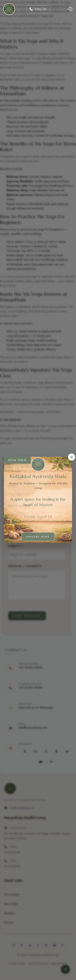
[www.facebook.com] (28, 751)
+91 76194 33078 (34, 668)
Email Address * (17, 526)
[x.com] (49, 751)
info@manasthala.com (36, 728)
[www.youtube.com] (44, 762)
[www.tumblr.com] (60, 751)
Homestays (12, 894)
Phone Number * (17, 506)
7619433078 (12, 852)
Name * (10, 486)
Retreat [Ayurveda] (9, 913)
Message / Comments (21, 566)
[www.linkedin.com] (71, 751)
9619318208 (12, 866)
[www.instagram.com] (39, 751)
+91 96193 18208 (34, 688)
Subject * (12, 546)
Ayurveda (11, 904)
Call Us (38, 9)
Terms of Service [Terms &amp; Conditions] (38, 964)
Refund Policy (59, 964)
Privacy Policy (17, 964)
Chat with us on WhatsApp (39, 708)
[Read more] (65, 969)
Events (9, 922)
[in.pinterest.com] (55, 762)
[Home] (9, 9)
